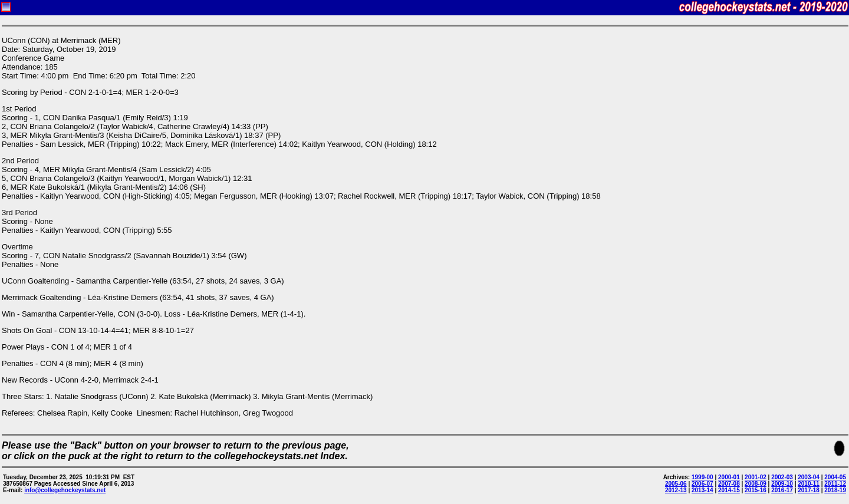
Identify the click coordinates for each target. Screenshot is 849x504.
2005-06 (676, 484)
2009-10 (782, 484)
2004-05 (835, 477)
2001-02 (756, 477)
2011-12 (835, 484)
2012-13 (676, 490)
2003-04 (809, 477)
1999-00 (702, 477)
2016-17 (782, 490)
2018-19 (835, 490)
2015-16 (756, 490)
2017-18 (809, 490)
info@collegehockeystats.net (65, 490)
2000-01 (729, 477)
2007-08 (729, 484)
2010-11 (809, 484)
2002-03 (782, 477)
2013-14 (702, 490)
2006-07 (702, 484)
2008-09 (756, 484)
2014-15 (729, 490)
